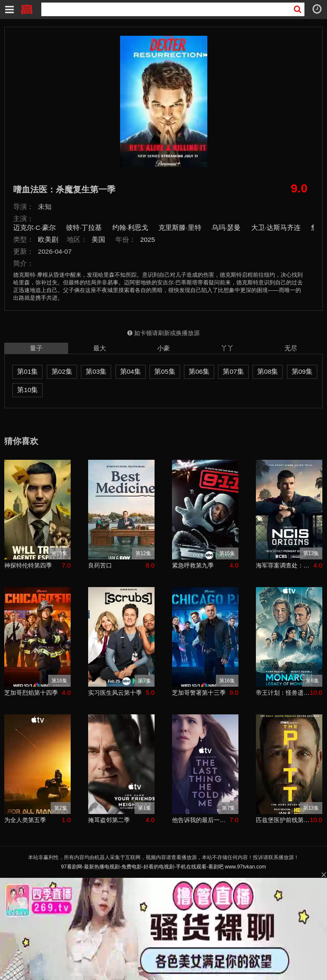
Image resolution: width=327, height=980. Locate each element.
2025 (148, 239)
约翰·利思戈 (130, 228)
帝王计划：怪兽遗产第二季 (283, 693)
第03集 (96, 371)
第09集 (302, 371)
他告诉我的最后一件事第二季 (201, 820)
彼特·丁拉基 (84, 228)
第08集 (268, 371)
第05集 (165, 371)
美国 (98, 239)
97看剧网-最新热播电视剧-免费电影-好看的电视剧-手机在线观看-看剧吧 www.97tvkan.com (163, 867)
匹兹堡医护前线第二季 (283, 820)
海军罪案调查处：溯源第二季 (285, 565)
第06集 (199, 371)
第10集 (27, 390)
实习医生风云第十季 (115, 693)
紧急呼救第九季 (193, 565)
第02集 (62, 371)
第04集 (131, 371)
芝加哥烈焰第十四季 (31, 693)
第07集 (233, 371)
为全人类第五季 (25, 820)
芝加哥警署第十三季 (199, 693)
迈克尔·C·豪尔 (34, 228)
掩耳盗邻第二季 (109, 820)
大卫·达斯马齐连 (276, 228)
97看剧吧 (26, 9)
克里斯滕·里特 (180, 228)
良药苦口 (100, 565)
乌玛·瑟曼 (226, 228)
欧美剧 (48, 239)
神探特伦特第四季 (28, 565)
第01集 (27, 371)
